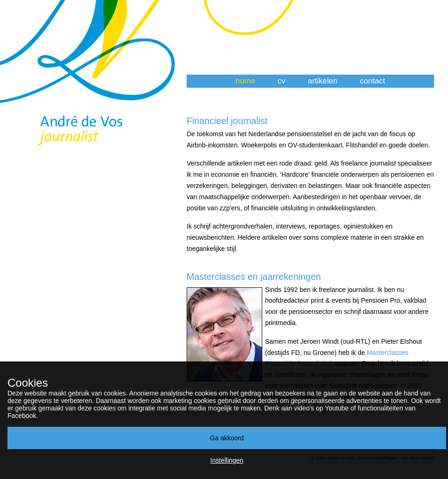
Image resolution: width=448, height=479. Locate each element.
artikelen (323, 81)
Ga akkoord (227, 438)
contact (372, 81)
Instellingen (227, 460)
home (245, 81)
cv (282, 81)
